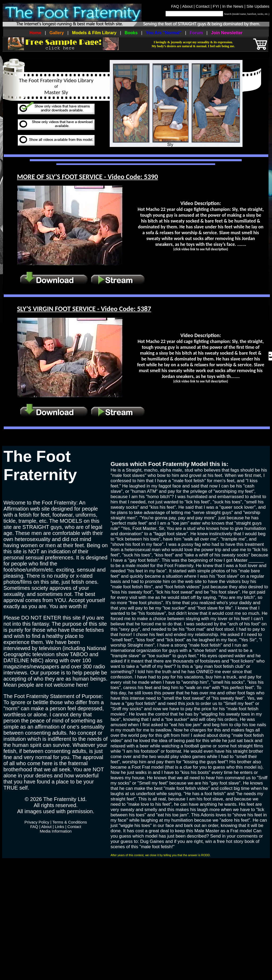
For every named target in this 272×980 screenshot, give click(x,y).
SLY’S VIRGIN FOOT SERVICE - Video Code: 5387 (84, 309)
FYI (216, 6)
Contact (203, 6)
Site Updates (258, 6)
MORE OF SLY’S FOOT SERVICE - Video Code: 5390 (88, 177)
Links (60, 827)
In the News (233, 6)
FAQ (175, 6)
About (187, 6)
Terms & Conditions (70, 822)
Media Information (56, 831)
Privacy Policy (37, 822)
